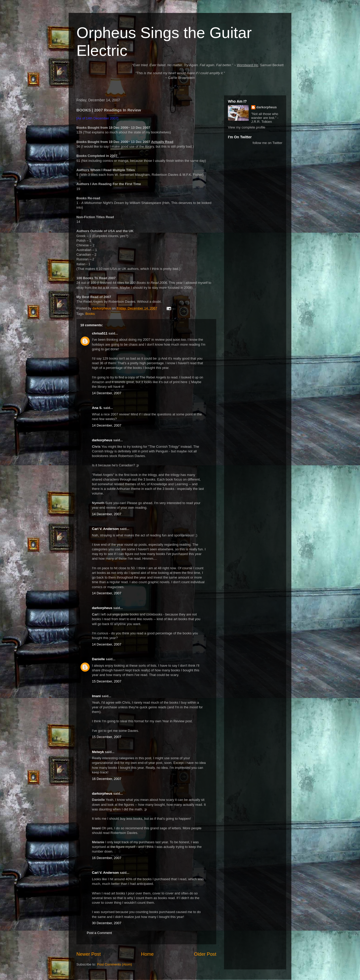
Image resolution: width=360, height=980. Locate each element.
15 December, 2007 (107, 681)
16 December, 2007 (107, 779)
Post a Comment (99, 933)
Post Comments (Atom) (115, 964)
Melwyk (98, 752)
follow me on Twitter (267, 143)
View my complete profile (247, 127)
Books (90, 314)
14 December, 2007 (107, 393)
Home (147, 954)
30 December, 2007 (107, 923)
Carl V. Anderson (105, 529)
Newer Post (89, 954)
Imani (96, 696)
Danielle (98, 659)
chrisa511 (100, 333)
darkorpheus (102, 440)
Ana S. (97, 408)
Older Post (205, 954)
